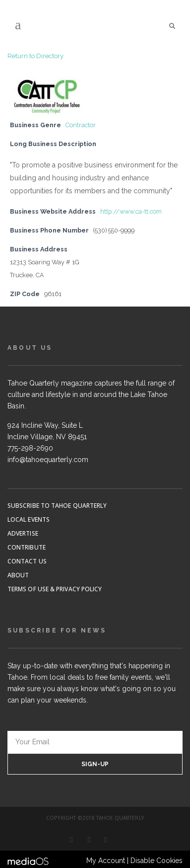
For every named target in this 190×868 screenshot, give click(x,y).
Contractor (81, 125)
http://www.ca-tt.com (131, 211)
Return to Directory (35, 56)
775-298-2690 (30, 448)
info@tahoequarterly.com (48, 460)
